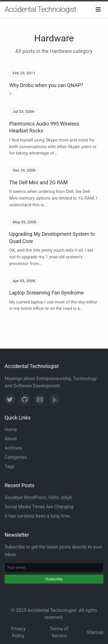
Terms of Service (59, 632)
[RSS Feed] (55, 400)
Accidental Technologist (40, 9)
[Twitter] (10, 400)
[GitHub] (25, 400)
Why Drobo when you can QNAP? (46, 85)
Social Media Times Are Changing (39, 507)
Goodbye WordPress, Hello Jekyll (38, 497)
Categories (16, 457)
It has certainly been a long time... (39, 516)
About (11, 439)
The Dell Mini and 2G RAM (38, 183)
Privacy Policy (18, 632)
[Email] (40, 400)
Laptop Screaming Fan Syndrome (47, 293)
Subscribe (54, 579)
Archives (13, 448)
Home (11, 429)
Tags (10, 467)
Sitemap (95, 632)
